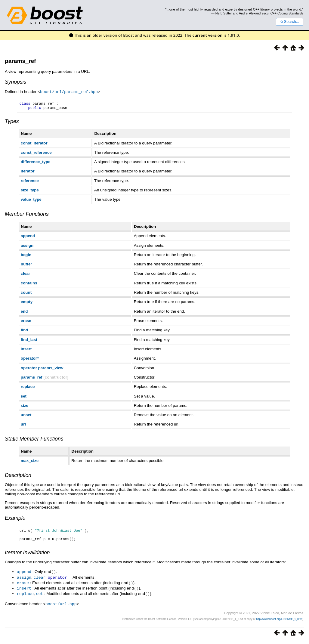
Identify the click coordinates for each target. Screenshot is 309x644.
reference (30, 182)
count (26, 294)
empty (27, 303)
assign (27, 247)
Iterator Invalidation (27, 557)
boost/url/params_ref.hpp (69, 91)
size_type (30, 192)
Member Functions (27, 215)
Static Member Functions (34, 440)
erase (26, 322)
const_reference (36, 154)
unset (26, 416)
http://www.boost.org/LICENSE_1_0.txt (279, 621)
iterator (28, 173)
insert (26, 350)
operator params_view (42, 369)
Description (18, 477)
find (24, 331)
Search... (290, 22)
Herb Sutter (224, 13)
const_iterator (34, 145)
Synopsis (15, 82)
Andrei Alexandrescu (254, 13)
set (24, 398)
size (25, 407)
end (24, 313)
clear (25, 275)
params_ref (20, 61)
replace (28, 388)
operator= (30, 360)
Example (15, 519)
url (23, 426)
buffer (26, 266)
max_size (30, 462)
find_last (29, 341)
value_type (31, 201)
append (28, 237)
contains (29, 285)
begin (26, 256)
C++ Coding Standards (287, 13)
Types (12, 123)
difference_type (36, 163)
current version (208, 35)
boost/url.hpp (61, 606)
